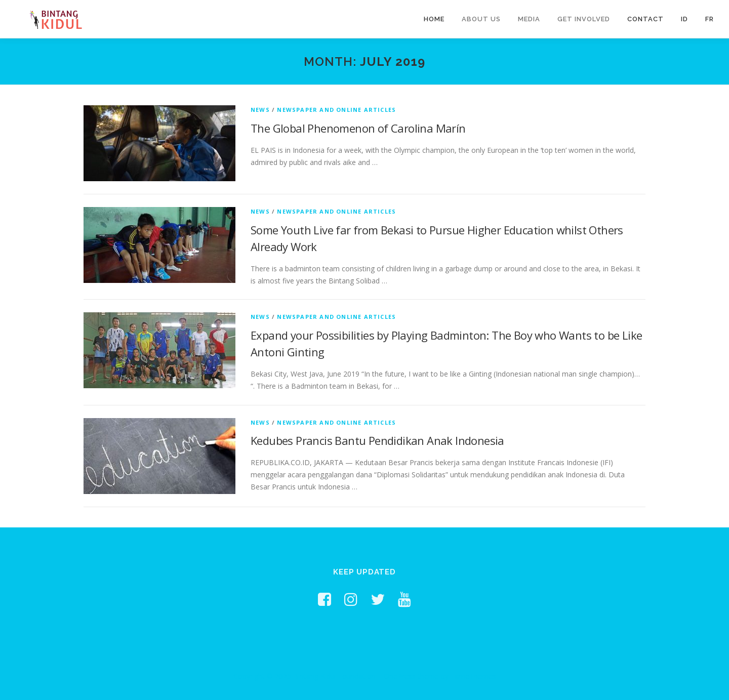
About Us (481, 19)
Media (529, 19)
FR (710, 19)
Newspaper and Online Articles (336, 110)
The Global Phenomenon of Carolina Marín (358, 128)
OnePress (400, 676)
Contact (645, 19)
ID (684, 19)
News (260, 110)
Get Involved (584, 19)
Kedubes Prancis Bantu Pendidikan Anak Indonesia (377, 440)
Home (434, 19)
